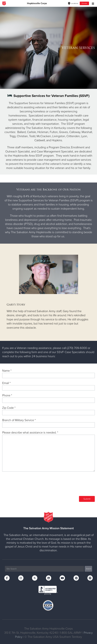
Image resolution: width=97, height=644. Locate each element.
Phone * (7, 396)
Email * (6, 383)
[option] (48, 48)
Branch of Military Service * (19, 420)
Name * (7, 371)
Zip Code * (9, 408)
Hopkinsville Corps (37, 3)
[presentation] (72, 486)
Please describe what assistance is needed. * (30, 433)
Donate (84, 3)
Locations (73, 3)
